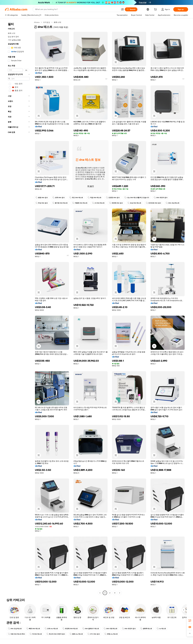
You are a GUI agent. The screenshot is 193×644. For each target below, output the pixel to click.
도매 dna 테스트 (51, 629)
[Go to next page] (120, 593)
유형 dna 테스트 (111, 634)
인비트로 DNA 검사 (153, 203)
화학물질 (47, 22)
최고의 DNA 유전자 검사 (56, 634)
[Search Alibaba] (77, 9)
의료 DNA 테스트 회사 (16, 634)
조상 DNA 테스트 (134, 203)
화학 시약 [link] (57, 22)
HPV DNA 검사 (94, 634)
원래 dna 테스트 (76, 634)
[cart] (156, 10)
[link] (190, 621)
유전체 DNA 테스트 (70, 629)
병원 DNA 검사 (42, 198)
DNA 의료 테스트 (110, 629)
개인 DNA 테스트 (76, 198)
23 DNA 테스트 (98, 203)
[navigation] (19, 308)
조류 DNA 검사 (59, 198)
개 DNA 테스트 (36, 634)
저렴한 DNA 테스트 (80, 203)
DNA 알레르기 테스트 (91, 629)
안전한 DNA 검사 (113, 198)
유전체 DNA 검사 (116, 203)
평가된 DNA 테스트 (60, 203)
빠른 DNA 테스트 (33, 629)
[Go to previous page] (100, 593)
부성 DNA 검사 (42, 203)
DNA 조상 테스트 (173, 203)
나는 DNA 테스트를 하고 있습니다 (137, 198)
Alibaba (37, 22)
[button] (122, 9)
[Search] (131, 9)
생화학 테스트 (146, 629)
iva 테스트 (161, 629)
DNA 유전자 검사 (161, 198)
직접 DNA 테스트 (94, 198)
